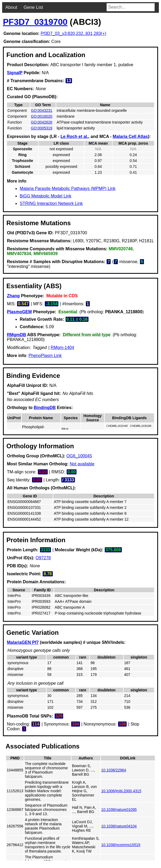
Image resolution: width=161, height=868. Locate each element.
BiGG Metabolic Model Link (46, 196)
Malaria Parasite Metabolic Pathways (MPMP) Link (68, 189)
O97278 (43, 558)
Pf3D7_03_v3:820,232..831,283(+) (74, 33)
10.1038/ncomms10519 (121, 845)
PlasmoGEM (19, 312)
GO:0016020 (42, 116)
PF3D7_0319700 (35, 22)
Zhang (13, 296)
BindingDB (45, 408)
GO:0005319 (42, 128)
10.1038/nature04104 (119, 826)
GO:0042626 (42, 122)
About (11, 7)
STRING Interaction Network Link (51, 203)
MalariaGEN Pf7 (23, 642)
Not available (82, 464)
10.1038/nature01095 (119, 810)
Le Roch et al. (74, 136)
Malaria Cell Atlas (130, 136)
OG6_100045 (79, 456)
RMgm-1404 (62, 348)
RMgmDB (17, 335)
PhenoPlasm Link (45, 356)
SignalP (15, 73)
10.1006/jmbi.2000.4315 (121, 791)
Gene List (33, 7)
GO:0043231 (42, 110)
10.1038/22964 (114, 770)
